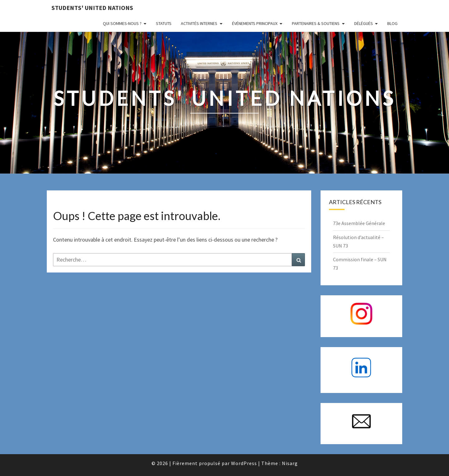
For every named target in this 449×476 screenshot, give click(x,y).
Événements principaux (255, 23)
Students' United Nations (92, 8)
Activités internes (199, 23)
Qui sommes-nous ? (122, 23)
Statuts (164, 23)
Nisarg (290, 463)
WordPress (244, 463)
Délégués (364, 23)
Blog (392, 23)
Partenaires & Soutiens (316, 23)
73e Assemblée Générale (359, 223)
